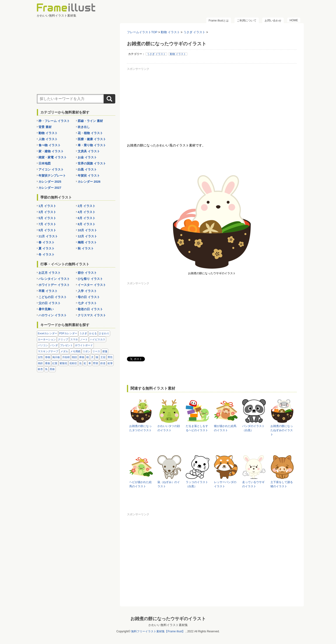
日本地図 (45, 163)
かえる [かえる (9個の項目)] (93, 333)
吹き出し (84, 127)
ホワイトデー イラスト (54, 285)
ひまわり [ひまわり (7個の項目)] (104, 333)
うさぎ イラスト (156, 54)
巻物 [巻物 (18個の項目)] (48, 357)
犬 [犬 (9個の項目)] (92, 357)
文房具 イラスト (89, 151)
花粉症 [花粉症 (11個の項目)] (73, 363)
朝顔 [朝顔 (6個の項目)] (74, 357)
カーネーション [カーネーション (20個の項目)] (47, 339)
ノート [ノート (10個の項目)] (84, 339)
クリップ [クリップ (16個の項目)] (63, 339)
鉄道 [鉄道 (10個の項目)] (103, 363)
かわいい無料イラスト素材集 (168, 625)
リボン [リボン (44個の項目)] (86, 351)
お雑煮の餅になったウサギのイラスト (168, 619)
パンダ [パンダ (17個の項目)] (54, 345)
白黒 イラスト (87, 169)
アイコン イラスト (51, 169)
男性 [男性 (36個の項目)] (110, 357)
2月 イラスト (87, 206)
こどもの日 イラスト (53, 297)
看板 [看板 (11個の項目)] (48, 363)
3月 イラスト (47, 212)
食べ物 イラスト (50, 145)
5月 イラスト (47, 218)
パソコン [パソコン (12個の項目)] (43, 345)
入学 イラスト (87, 291)
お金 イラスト (87, 157)
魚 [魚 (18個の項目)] (46, 369)
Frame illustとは (219, 21)
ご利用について (247, 21)
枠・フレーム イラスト (54, 121)
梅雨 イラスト (87, 242)
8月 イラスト (87, 224)
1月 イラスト (47, 206)
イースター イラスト (92, 285)
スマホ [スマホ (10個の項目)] (74, 339)
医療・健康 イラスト (92, 139)
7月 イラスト (47, 224)
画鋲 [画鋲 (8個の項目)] (40, 363)
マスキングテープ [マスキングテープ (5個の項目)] (48, 351)
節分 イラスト (87, 273)
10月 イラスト (87, 230)
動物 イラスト (178, 54)
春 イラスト (47, 242)
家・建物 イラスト (51, 151)
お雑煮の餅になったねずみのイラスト (282, 430)
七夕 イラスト (87, 303)
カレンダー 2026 (89, 182)
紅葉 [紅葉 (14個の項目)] (55, 363)
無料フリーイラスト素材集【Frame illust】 (158, 631)
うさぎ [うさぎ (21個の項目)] (83, 333)
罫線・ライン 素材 (90, 121)
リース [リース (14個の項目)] (96, 351)
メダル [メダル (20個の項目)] (64, 351)
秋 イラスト (86, 248)
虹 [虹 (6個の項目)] (85, 363)
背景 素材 (45, 127)
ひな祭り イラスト (90, 279)
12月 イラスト (87, 236)
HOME (294, 20)
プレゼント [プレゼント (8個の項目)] (66, 345)
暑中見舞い (46, 309)
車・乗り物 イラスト (92, 145)
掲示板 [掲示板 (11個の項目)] (56, 357)
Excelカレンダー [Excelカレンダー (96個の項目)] (47, 333)
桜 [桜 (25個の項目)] (88, 357)
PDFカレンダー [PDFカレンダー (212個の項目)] (68, 333)
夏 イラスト (47, 248)
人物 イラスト (48, 139)
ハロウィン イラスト (53, 315)
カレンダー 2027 (50, 188)
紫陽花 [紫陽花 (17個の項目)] (63, 363)
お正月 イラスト (50, 273)
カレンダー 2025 (50, 182)
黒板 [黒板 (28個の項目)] (52, 369)
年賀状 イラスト (89, 176)
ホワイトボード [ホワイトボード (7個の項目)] (84, 345)
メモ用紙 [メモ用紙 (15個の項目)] (75, 351)
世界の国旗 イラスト (92, 163)
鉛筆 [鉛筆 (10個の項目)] (110, 363)
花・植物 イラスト (90, 133)
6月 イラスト (87, 218)
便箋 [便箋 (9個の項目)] (105, 351)
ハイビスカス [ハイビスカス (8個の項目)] (98, 339)
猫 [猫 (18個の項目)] (97, 357)
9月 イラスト (47, 230)
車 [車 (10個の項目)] (90, 363)
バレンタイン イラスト (54, 279)
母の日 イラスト (89, 297)
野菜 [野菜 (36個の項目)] (96, 363)
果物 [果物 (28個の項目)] (82, 357)
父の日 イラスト (50, 303)
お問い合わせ (273, 21)
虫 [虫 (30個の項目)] (80, 363)
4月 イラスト (87, 212)
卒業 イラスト (48, 291)
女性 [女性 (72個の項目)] (40, 357)
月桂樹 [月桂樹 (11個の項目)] (66, 357)
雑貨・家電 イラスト (53, 157)
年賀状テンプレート (52, 176)
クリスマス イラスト (92, 315)
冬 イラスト (47, 254)
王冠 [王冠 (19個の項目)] (103, 357)
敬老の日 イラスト (90, 309)
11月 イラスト (48, 236)
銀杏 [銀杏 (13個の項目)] (40, 369)
